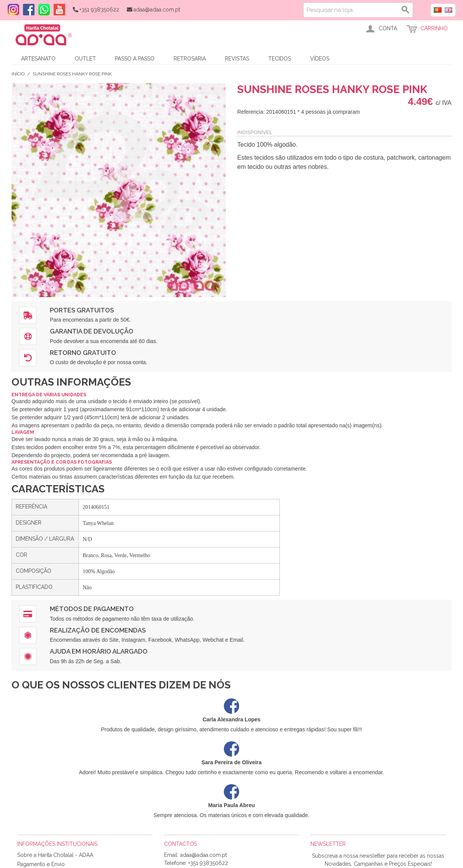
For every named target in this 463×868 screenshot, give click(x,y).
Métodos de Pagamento (92, 609)
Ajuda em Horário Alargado (99, 651)
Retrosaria (190, 59)
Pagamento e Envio (41, 864)
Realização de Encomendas (98, 630)
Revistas (237, 59)
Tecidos (280, 59)
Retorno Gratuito (83, 353)
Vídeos (320, 59)
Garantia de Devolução (92, 331)
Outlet (85, 59)
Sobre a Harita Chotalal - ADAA (55, 855)
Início (18, 74)
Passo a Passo (135, 59)
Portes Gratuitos (82, 310)
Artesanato (38, 59)
